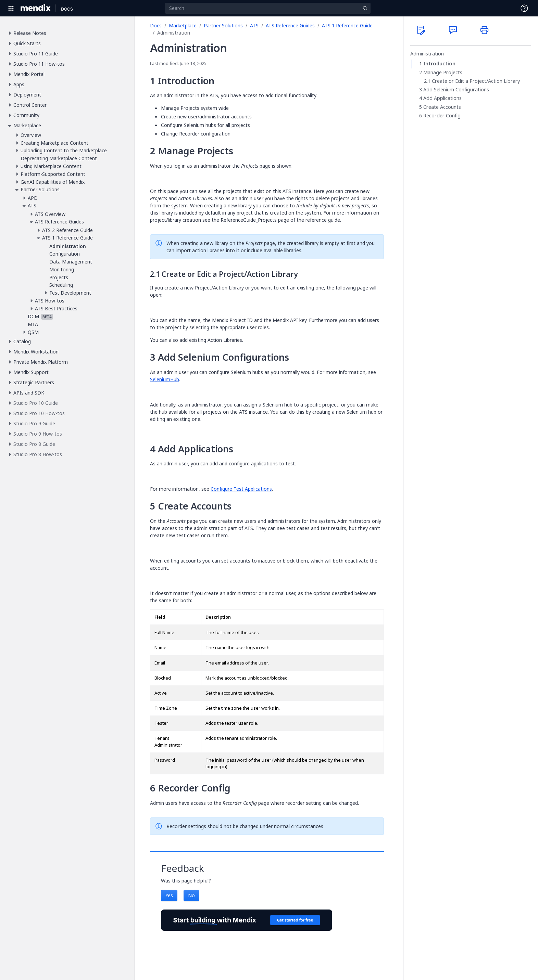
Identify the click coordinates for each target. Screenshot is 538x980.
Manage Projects (443, 73)
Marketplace (183, 25)
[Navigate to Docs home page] (67, 8)
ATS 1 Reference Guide (347, 25)
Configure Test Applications (241, 489)
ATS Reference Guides (290, 25)
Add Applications (442, 98)
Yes (169, 895)
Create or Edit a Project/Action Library (476, 81)
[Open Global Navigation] (11, 8)
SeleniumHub (165, 379)
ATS (254, 25)
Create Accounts (442, 107)
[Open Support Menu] (524, 8)
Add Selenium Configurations (456, 90)
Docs (156, 25)
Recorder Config (442, 116)
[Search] (268, 8)
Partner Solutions (223, 25)
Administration (427, 54)
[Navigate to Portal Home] (36, 8)
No (191, 895)
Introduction (439, 64)
